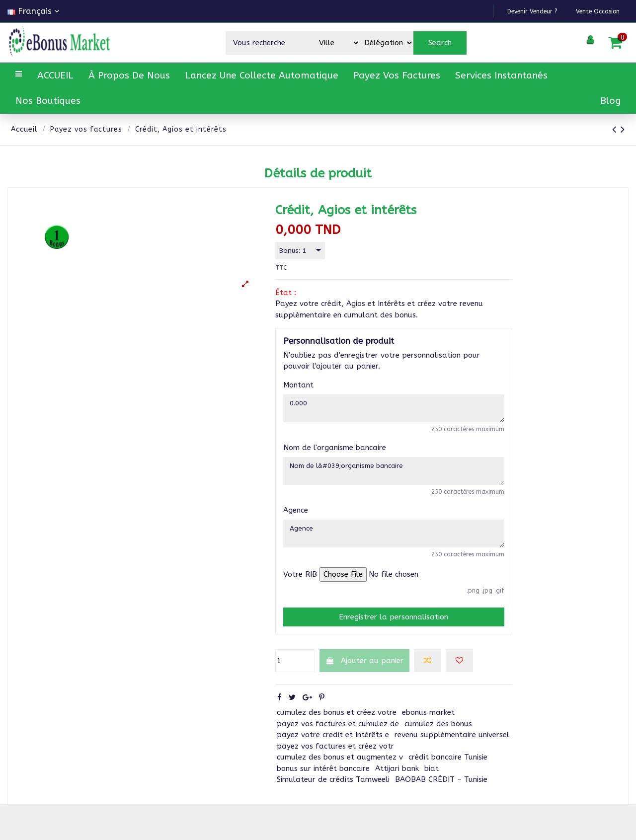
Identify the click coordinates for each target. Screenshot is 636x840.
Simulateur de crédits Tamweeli (333, 793)
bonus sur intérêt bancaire (323, 781)
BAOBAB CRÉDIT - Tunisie (441, 793)
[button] (129, 76)
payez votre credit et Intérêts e (333, 748)
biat (432, 781)
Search (440, 43)
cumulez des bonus (438, 737)
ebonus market (428, 726)
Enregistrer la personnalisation (394, 630)
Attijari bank (397, 781)
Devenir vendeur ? (504, 10)
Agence (296, 520)
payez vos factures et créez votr (335, 759)
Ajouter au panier (365, 674)
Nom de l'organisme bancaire (335, 454)
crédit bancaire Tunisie (448, 770)
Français (34, 11)
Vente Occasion (589, 10)
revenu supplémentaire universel (452, 748)
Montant (298, 387)
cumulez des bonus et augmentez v (340, 770)
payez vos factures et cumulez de (338, 737)
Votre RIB (300, 588)
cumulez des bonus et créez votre (337, 726)
